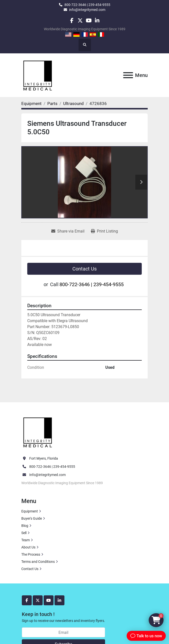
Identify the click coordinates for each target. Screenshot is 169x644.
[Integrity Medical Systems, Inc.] (38, 432)
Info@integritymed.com (47, 475)
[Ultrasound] (73, 103)
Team (26, 540)
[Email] (63, 632)
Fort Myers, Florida (44, 458)
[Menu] (128, 75)
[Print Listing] (104, 231)
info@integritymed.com (87, 10)
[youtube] (89, 20)
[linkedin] (97, 20)
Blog (25, 526)
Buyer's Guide (32, 518)
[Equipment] (31, 103)
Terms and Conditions (38, 562)
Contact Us (84, 269)
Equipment (30, 511)
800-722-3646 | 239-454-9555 (87, 5)
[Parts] (52, 103)
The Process (31, 554)
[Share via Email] (68, 231)
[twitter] (80, 20)
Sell (24, 533)
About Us (28, 547)
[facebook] (71, 20)
